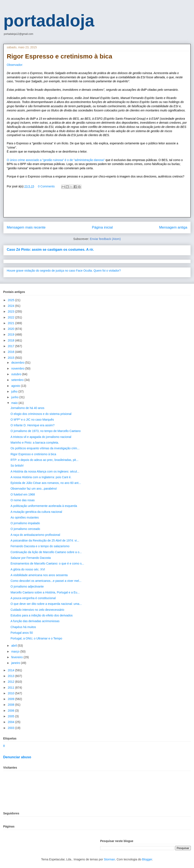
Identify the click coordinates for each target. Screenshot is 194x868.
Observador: (15, 65)
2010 (11, 693)
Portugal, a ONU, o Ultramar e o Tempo (36, 638)
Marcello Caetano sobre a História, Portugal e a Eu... (45, 592)
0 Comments (46, 186)
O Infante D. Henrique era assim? (33, 425)
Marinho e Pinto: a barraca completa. (35, 443)
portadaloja (49, 21)
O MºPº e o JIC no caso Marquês (32, 420)
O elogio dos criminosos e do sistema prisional (41, 414)
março (16, 651)
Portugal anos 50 (22, 633)
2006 (11, 711)
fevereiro (17, 657)
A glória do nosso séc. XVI (28, 569)
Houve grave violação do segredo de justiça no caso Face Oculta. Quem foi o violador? (64, 271)
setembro (18, 380)
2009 (11, 699)
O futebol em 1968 (23, 494)
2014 (11, 670)
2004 (11, 722)
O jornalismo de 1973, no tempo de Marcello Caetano (46, 431)
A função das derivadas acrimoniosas (35, 621)
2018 (11, 340)
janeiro (16, 663)
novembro (18, 368)
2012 (11, 682)
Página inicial (102, 227)
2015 (11, 358)
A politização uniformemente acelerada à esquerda (44, 506)
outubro (17, 374)
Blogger (147, 859)
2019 (11, 334)
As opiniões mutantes (25, 517)
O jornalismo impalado (25, 523)
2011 (11, 688)
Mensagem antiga (173, 227)
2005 (11, 716)
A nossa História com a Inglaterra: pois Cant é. (41, 477)
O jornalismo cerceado (25, 529)
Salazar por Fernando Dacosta (31, 558)
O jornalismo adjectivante (27, 586)
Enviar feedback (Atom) (105, 239)
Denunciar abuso (17, 757)
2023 (11, 311)
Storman (109, 859)
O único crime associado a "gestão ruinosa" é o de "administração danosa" (56, 160)
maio (15, 403)
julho (15, 391)
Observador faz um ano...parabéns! (34, 489)
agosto (16, 386)
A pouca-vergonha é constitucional (33, 598)
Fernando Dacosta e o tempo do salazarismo (40, 546)
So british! (17, 466)
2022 (11, 317)
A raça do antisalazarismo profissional (35, 535)
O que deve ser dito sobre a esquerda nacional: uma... (46, 604)
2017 (11, 346)
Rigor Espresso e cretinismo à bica (33, 454)
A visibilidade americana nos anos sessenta (39, 575)
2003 (11, 728)
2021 (11, 323)
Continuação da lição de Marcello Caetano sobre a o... (46, 552)
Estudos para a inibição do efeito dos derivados (42, 615)
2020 (11, 329)
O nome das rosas (23, 500)
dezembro (18, 363)
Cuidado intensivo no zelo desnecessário (37, 610)
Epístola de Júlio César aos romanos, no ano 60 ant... (46, 483)
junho (15, 397)
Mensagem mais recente (26, 227)
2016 (11, 352)
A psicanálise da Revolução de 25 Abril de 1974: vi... (45, 540)
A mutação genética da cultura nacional (36, 512)
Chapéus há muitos (23, 627)
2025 (11, 300)
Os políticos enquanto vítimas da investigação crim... (45, 448)
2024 (11, 306)
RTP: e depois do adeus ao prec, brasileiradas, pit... (44, 460)
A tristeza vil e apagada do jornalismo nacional (41, 437)
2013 (11, 676)
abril (14, 646)
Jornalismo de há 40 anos (27, 408)
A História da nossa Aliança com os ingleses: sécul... (45, 471)
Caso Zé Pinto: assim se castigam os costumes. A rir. (50, 249)
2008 (11, 705)
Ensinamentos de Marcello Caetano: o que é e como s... (47, 563)
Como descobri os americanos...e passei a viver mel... (46, 581)
